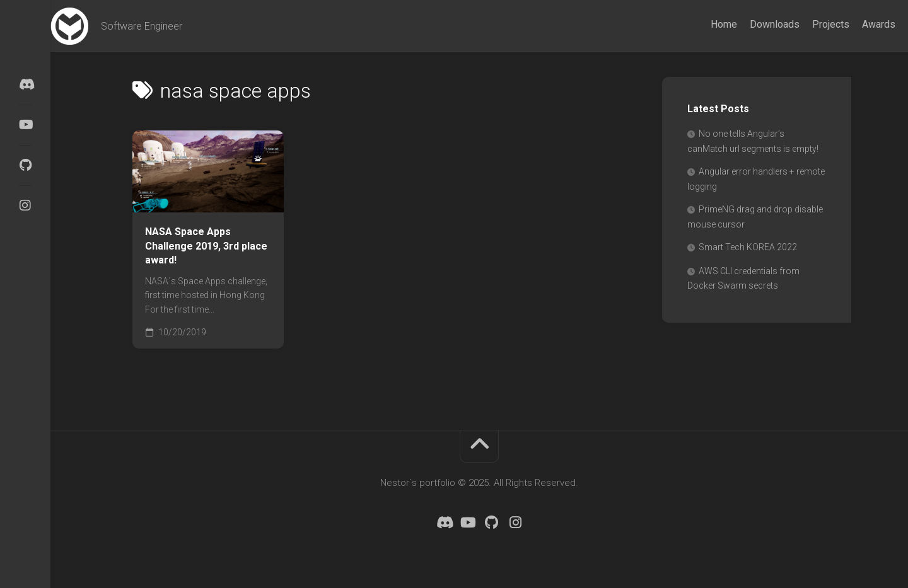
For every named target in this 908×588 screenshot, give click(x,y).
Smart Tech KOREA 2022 (748, 247)
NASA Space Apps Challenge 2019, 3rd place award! (206, 246)
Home (699, 24)
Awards (853, 24)
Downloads (749, 24)
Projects (806, 24)
